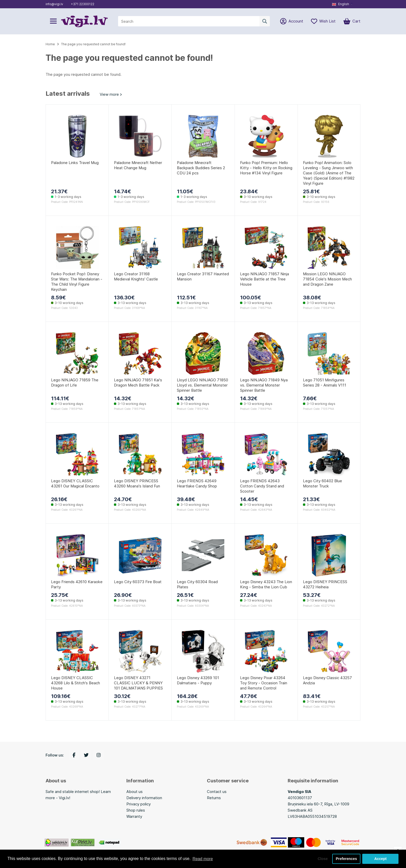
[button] (342, 4)
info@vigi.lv (54, 4)
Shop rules (136, 810)
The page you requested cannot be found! (93, 44)
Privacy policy (139, 804)
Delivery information (144, 798)
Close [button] (322, 859)
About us (135, 792)
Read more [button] (203, 859)
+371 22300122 (83, 4)
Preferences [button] (346, 859)
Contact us (217, 792)
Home (50, 44)
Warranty (134, 816)
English (340, 4)
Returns (214, 798)
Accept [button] (380, 859)
